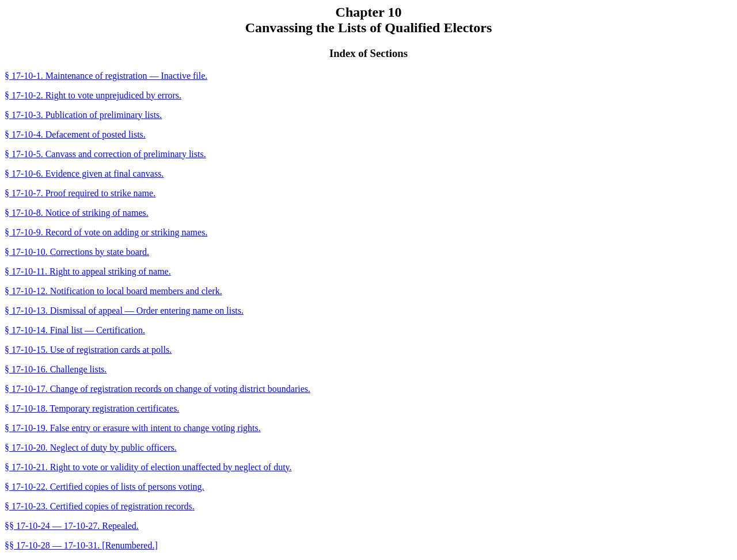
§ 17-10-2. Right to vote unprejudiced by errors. (93, 95)
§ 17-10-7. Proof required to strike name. (80, 193)
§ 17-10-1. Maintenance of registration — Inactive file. (106, 76)
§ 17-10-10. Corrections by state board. (77, 252)
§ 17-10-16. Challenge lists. (56, 369)
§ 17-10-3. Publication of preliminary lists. (83, 115)
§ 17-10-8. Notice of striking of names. (77, 213)
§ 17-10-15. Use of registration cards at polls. (88, 350)
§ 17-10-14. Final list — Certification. (75, 330)
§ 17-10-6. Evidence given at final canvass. (84, 174)
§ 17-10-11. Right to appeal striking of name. (88, 271)
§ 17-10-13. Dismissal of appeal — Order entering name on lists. (124, 311)
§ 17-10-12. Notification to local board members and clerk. (113, 291)
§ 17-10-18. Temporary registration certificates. (92, 408)
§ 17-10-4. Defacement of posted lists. (75, 134)
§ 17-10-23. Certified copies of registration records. (100, 506)
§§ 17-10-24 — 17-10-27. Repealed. (72, 526)
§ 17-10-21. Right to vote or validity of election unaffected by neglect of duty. (148, 467)
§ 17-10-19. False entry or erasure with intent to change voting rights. (133, 428)
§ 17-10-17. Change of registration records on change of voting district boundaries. (157, 389)
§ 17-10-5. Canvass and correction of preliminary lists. (105, 154)
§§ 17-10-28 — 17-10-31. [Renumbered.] (81, 545)
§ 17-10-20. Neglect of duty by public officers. (91, 447)
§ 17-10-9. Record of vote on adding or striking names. (106, 232)
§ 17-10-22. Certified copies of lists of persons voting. (105, 487)
